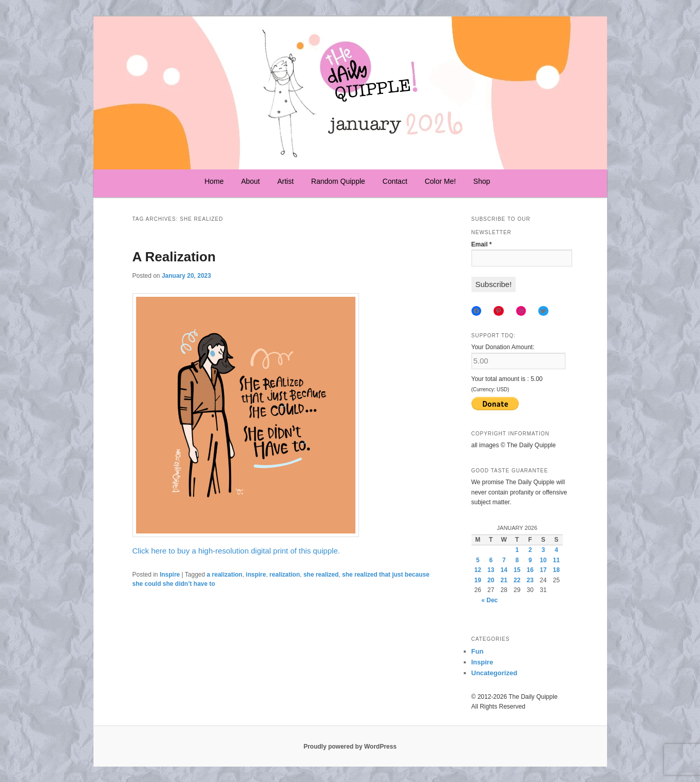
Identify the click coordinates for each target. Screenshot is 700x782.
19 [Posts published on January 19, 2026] (478, 580)
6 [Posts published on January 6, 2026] (491, 560)
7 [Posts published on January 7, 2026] (504, 560)
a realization (225, 575)
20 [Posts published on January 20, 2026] (491, 580)
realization (285, 575)
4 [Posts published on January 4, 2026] (556, 550)
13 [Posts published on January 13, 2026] (491, 570)
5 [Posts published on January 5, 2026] (478, 560)
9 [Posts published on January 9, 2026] (530, 560)
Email (482, 244)
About (250, 181)
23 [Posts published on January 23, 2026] (530, 580)
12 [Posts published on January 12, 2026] (478, 570)
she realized (321, 575)
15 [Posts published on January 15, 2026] (517, 570)
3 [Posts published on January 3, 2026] (543, 550)
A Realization (174, 257)
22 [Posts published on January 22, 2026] (517, 580)
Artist (286, 181)
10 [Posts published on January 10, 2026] (543, 560)
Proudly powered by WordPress (350, 747)
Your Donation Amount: (503, 347)
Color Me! (440, 181)
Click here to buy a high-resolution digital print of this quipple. (236, 551)
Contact (395, 181)
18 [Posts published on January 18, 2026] (556, 570)
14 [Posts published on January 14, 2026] (504, 570)
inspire (256, 575)
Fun (478, 651)
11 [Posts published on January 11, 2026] (556, 560)
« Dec (489, 600)
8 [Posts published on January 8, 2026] (517, 560)
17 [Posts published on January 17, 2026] (543, 570)
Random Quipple (338, 181)
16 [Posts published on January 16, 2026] (530, 570)
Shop (482, 181)
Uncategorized (495, 673)
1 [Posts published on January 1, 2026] (517, 550)
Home (214, 181)
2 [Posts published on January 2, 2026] (530, 550)
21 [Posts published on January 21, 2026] (504, 580)
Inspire (170, 575)
